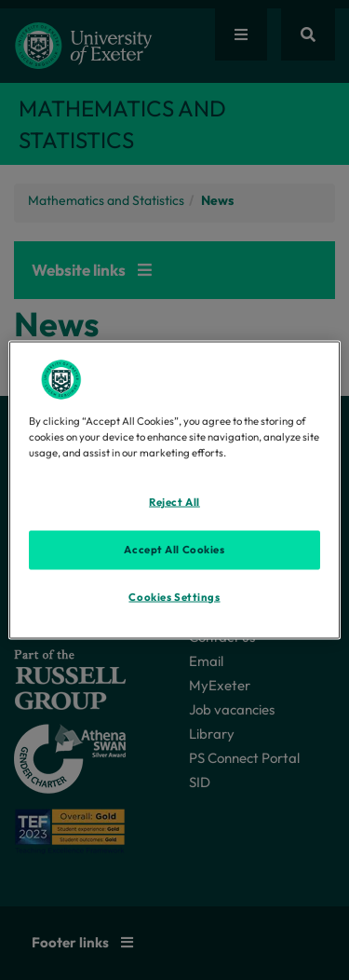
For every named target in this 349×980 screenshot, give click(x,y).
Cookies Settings (174, 597)
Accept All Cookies (174, 550)
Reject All (174, 502)
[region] (174, 490)
